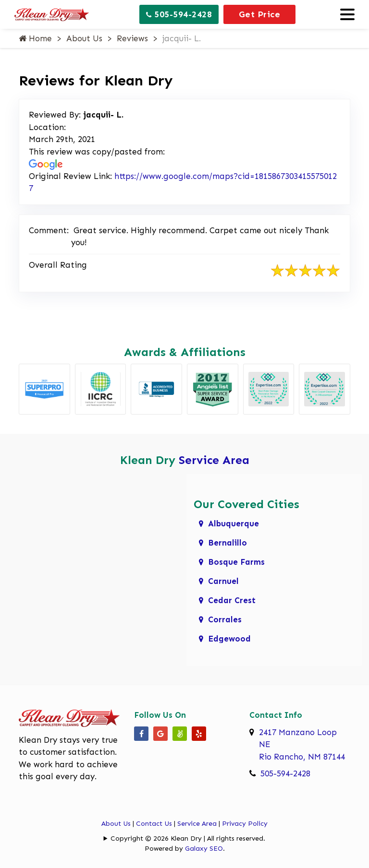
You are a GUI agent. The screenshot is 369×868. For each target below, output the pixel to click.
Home (35, 38)
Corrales (225, 619)
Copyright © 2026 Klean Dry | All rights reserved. (188, 838)
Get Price (260, 14)
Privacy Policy (245, 824)
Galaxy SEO (204, 849)
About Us (84, 38)
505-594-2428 (179, 14)
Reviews (132, 38)
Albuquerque (234, 523)
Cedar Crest (232, 600)
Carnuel (223, 581)
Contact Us (154, 824)
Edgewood (229, 639)
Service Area (214, 460)
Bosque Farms (236, 562)
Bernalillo (228, 543)
